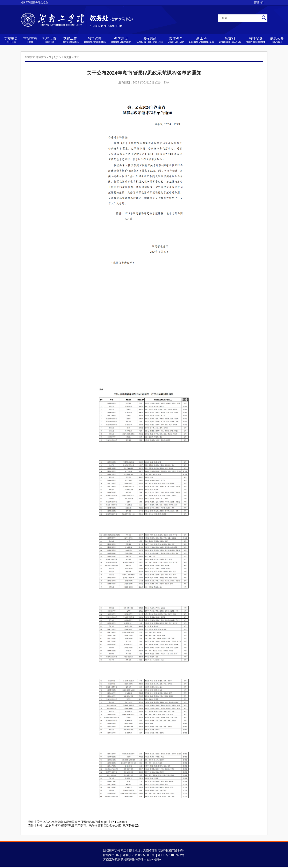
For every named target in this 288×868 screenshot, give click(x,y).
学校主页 (11, 40)
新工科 (202, 40)
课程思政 (149, 40)
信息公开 (277, 40)
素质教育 (176, 40)
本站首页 (30, 40)
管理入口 (259, 2)
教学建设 (121, 40)
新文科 (230, 40)
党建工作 (70, 40)
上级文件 (66, 57)
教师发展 (256, 40)
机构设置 (49, 40)
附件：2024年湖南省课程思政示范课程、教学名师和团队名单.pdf (78, 826)
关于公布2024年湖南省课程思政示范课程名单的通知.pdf (73, 822)
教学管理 (95, 40)
